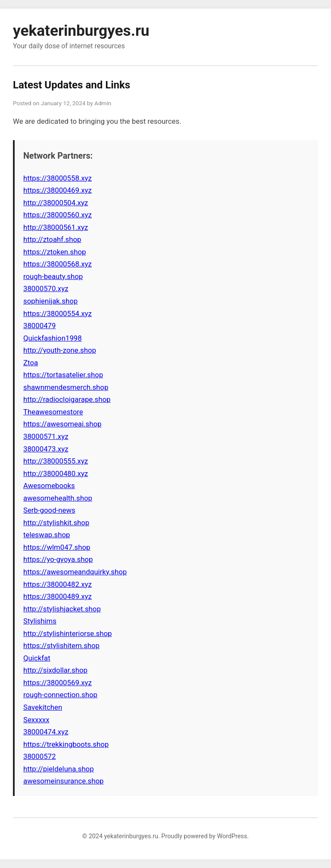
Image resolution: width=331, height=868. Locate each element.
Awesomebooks (49, 486)
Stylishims (40, 621)
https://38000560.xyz (58, 215)
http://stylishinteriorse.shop (68, 633)
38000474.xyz (46, 732)
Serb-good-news (49, 510)
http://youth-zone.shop (60, 350)
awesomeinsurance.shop (64, 781)
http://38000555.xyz (56, 461)
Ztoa (31, 363)
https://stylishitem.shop (61, 646)
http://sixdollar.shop (55, 670)
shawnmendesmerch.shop (66, 387)
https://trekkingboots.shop (66, 744)
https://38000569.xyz (58, 683)
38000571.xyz (46, 436)
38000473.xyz (46, 449)
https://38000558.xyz (58, 178)
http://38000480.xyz (56, 473)
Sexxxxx (36, 720)
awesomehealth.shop (58, 498)
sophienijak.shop (50, 301)
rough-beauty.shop (53, 276)
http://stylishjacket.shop (62, 609)
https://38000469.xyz (58, 190)
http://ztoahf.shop (52, 239)
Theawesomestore (53, 412)
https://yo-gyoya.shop (58, 559)
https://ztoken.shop (55, 252)
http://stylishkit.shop (56, 523)
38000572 (39, 756)
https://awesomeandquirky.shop (75, 572)
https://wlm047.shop (57, 547)
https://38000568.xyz (58, 264)
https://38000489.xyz (58, 596)
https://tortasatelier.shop (63, 375)
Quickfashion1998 (53, 338)
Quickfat (37, 658)
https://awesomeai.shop (62, 424)
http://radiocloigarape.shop (67, 399)
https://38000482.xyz (58, 584)
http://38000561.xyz (56, 227)
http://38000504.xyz (56, 203)
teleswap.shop (47, 535)
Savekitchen (43, 707)
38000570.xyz (46, 288)
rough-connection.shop (60, 695)
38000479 (39, 326)
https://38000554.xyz (58, 313)
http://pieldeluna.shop (59, 769)
